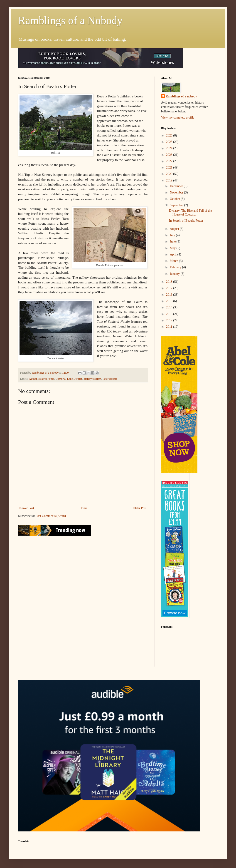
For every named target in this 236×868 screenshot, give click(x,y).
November (177, 192)
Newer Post (27, 508)
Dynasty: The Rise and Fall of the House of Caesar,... (191, 213)
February (176, 267)
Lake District (74, 379)
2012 (170, 320)
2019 (170, 180)
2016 (170, 295)
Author (33, 379)
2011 (170, 327)
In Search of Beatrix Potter (186, 221)
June (173, 242)
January (175, 274)
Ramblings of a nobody (181, 96)
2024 (170, 148)
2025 (170, 142)
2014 (170, 307)
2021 (170, 167)
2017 (170, 288)
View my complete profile (178, 118)
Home (84, 508)
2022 (170, 161)
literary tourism (92, 379)
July (173, 235)
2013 (170, 314)
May (173, 248)
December (177, 186)
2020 (170, 174)
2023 (170, 155)
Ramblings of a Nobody (70, 20)
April (173, 254)
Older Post (140, 508)
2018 (170, 282)
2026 (170, 135)
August (175, 229)
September (177, 205)
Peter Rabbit (110, 379)
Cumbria (61, 379)
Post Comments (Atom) (51, 516)
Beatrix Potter (46, 379)
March (174, 261)
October (175, 199)
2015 (170, 301)
